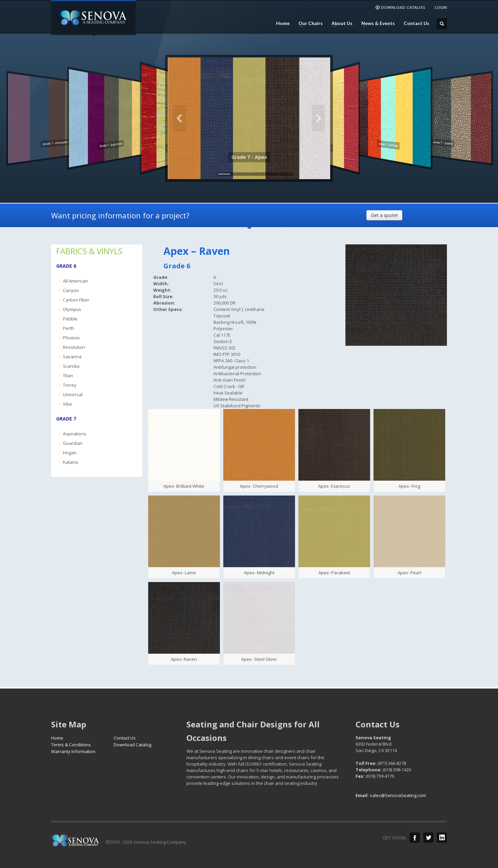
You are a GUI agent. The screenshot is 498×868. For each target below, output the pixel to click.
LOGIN (441, 7)
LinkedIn (442, 838)
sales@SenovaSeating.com (398, 795)
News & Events (376, 23)
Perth (69, 328)
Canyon (71, 290)
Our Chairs (309, 23)
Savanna (72, 357)
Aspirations (75, 434)
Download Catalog (132, 745)
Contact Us (416, 23)
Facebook (415, 838)
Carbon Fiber (76, 300)
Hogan (70, 453)
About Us (340, 23)
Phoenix (71, 338)
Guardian (73, 443)
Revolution (74, 347)
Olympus (72, 309)
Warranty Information (73, 751)
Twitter (428, 838)
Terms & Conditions (71, 745)
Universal (73, 394)
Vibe (67, 404)
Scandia (71, 366)
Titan (68, 376)
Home (283, 23)
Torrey (70, 385)
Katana (70, 462)
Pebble (70, 319)
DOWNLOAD (400, 7)
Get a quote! (384, 215)
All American (75, 281)
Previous (180, 118)
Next (318, 118)
